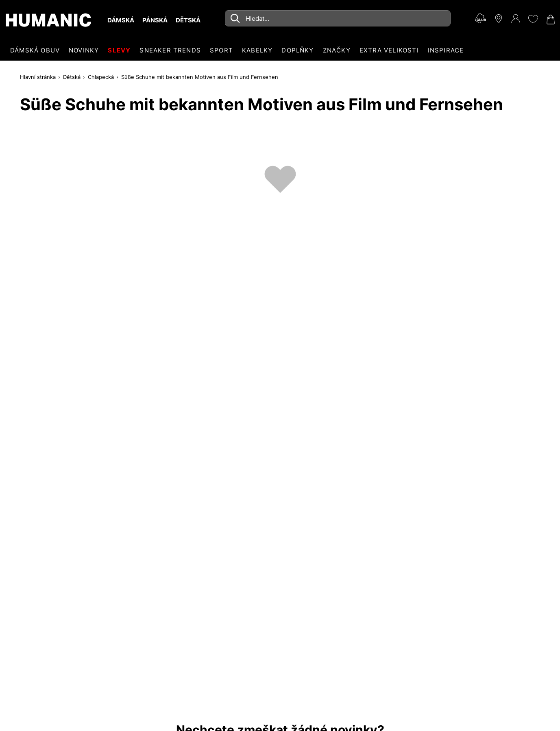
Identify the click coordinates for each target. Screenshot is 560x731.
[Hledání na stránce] (338, 18)
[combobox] (338, 18)
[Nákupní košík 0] (550, 20)
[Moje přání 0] (533, 19)
